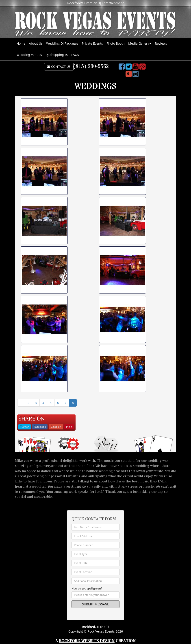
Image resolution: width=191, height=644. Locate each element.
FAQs (75, 55)
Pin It (69, 427)
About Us (36, 43)
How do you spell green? (87, 588)
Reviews (161, 43)
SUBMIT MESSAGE (95, 604)
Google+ (56, 427)
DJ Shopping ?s (57, 55)
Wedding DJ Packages (62, 43)
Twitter (25, 427)
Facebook (40, 427)
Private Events (92, 43)
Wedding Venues (29, 55)
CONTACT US (59, 67)
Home (21, 43)
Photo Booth (116, 43)
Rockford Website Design (87, 641)
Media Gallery (140, 43)
